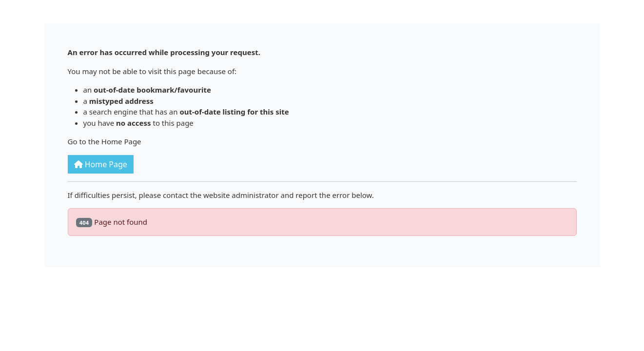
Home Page (101, 164)
